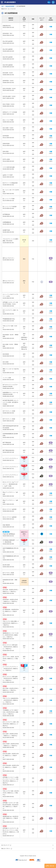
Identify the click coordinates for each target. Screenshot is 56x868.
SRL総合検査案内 (10, 2)
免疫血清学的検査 (10, 6)
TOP (2, 6)
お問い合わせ (50, 866)
